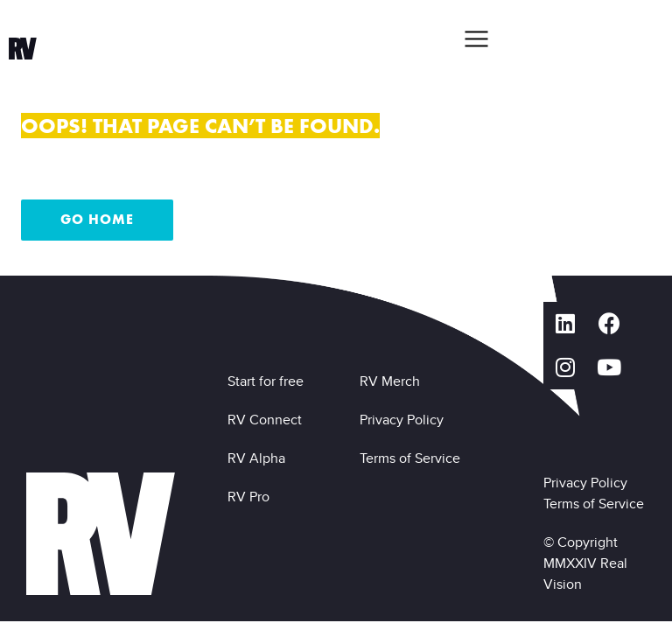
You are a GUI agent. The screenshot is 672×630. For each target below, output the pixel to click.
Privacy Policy (405, 420)
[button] (476, 38)
